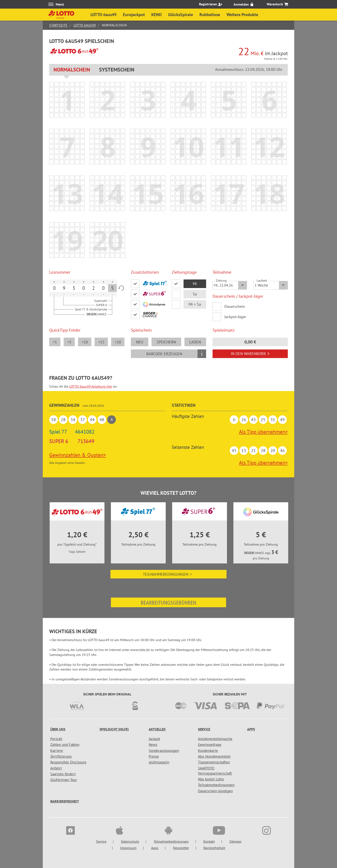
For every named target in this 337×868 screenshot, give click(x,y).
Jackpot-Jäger (235, 317)
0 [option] (54, 288)
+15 (101, 342)
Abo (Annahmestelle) (214, 756)
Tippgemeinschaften (214, 762)
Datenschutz (130, 841)
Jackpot (154, 739)
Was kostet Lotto (211, 779)
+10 (85, 342)
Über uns (58, 729)
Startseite (58, 25)
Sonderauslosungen (164, 751)
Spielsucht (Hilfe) (114, 729)
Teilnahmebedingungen (168, 574)
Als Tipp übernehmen (263, 432)
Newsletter (181, 848)
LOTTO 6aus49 (85, 25)
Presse (154, 756)
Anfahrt (56, 768)
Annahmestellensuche (215, 739)
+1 (55, 342)
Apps (251, 729)
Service (204, 729)
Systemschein (117, 70)
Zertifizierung (61, 756)
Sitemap (235, 841)
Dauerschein (235, 306)
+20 (118, 342)
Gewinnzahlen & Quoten (78, 455)
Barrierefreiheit (65, 801)
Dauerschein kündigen (215, 791)
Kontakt (209, 841)
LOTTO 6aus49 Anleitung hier (91, 386)
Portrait (56, 739)
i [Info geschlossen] (202, 354)
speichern (166, 342)
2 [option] (93, 288)
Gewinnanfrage (210, 745)
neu (140, 342)
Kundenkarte (208, 751)
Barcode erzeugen (164, 354)
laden (195, 342)
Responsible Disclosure (68, 762)
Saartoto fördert (63, 774)
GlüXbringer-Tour (64, 780)
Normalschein (72, 70)
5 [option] (74, 288)
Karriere (57, 751)
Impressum (128, 848)
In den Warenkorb (250, 354)
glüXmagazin (159, 762)
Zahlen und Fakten (65, 745)
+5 (69, 342)
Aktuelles (157, 729)
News (153, 745)
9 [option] (64, 288)
